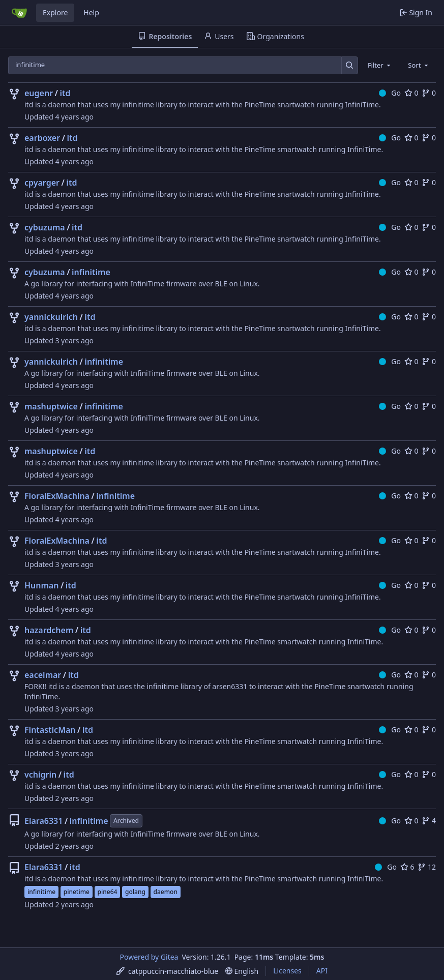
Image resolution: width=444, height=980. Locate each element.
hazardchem (49, 630)
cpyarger (42, 183)
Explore (55, 12)
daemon (166, 892)
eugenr (39, 93)
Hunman (41, 585)
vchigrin (40, 775)
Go (390, 93)
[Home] (19, 13)
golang (135, 892)
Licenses (287, 971)
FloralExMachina (57, 496)
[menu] (167, 971)
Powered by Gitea (149, 957)
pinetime (77, 892)
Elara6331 (43, 821)
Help (91, 12)
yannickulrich (51, 317)
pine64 (108, 892)
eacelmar (43, 675)
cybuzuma (45, 227)
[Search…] (350, 65)
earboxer (42, 138)
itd (65, 93)
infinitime (91, 272)
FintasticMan (50, 730)
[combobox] (380, 65)
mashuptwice (51, 406)
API (322, 971)
